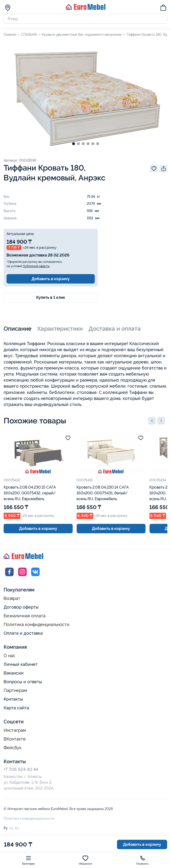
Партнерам (15, 690)
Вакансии (14, 673)
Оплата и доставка (23, 633)
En (17, 828)
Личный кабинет (21, 664)
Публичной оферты (36, 266)
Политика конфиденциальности (37, 625)
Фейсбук (13, 748)
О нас (10, 656)
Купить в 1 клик (51, 297)
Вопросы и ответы (23, 682)
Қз (11, 828)
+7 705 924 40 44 (21, 769)
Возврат (12, 598)
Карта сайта (16, 708)
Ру (6, 828)
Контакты (13, 699)
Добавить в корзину (51, 279)
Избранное (85, 860)
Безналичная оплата (25, 616)
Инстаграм (15, 730)
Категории (29, 860)
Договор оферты (21, 607)
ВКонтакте (15, 739)
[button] (152, 421)
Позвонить (143, 860)
